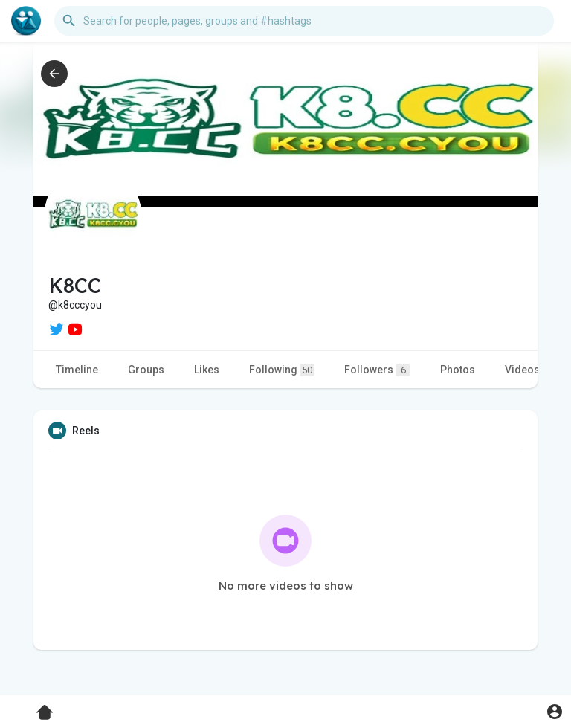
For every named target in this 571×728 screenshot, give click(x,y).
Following (282, 370)
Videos (522, 370)
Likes (207, 370)
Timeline (77, 370)
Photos (458, 370)
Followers (377, 370)
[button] (304, 21)
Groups (146, 370)
